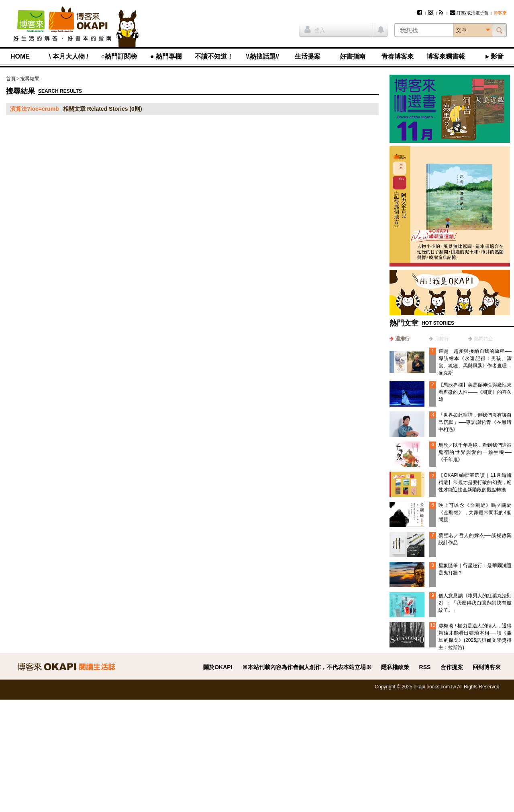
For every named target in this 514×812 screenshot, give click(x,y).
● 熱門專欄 (166, 56)
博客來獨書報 (446, 56)
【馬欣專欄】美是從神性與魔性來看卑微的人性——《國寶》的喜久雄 (475, 392)
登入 (315, 29)
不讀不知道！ (214, 56)
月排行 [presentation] (442, 339)
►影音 (494, 56)
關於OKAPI (218, 667)
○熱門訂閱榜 (119, 56)
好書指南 (353, 56)
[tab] (400, 339)
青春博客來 (398, 56)
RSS (425, 667)
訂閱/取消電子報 (469, 13)
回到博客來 (487, 667)
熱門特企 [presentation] (483, 339)
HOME (20, 56)
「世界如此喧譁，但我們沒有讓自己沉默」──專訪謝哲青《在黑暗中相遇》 (475, 422)
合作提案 (452, 667)
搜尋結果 (30, 79)
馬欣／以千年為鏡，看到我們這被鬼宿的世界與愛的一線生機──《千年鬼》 (475, 452)
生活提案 (308, 56)
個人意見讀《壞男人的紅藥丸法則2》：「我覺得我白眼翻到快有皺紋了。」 (475, 603)
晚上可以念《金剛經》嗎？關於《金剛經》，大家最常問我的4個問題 (475, 513)
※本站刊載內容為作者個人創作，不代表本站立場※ (307, 667)
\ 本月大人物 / (69, 56)
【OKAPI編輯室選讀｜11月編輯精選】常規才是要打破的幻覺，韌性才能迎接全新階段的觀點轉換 (475, 482)
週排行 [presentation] (402, 339)
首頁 (11, 79)
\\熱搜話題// (263, 56)
